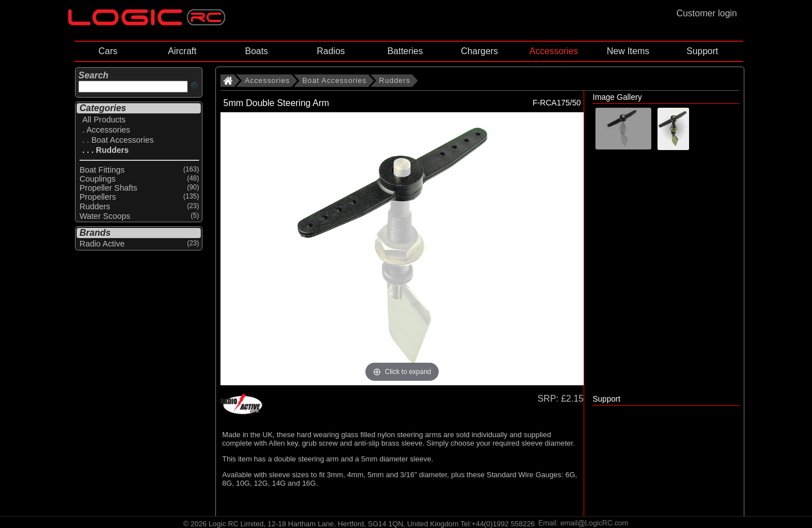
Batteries (405, 51)
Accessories (554, 51)
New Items (628, 51)
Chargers (479, 51)
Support (702, 51)
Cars (108, 51)
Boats (256, 51)
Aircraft (182, 51)
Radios (331, 51)
